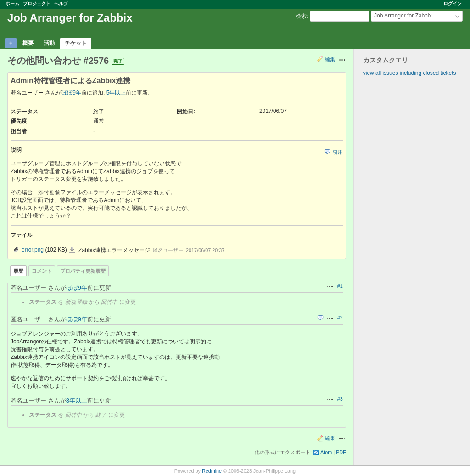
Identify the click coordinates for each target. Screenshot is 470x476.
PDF (341, 452)
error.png (33, 250)
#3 (340, 399)
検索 (301, 16)
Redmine (212, 471)
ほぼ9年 (71, 93)
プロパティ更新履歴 (83, 271)
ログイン (453, 3)
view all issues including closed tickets (410, 73)
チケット (76, 43)
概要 (28, 43)
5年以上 (116, 93)
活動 (49, 43)
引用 (338, 152)
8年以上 (77, 400)
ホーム (12, 3)
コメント (42, 271)
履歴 (18, 271)
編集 (330, 59)
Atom (326, 452)
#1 (340, 286)
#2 (340, 318)
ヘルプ (61, 3)
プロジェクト (37, 3)
